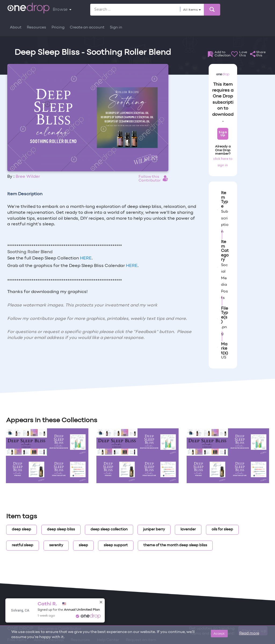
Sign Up (223, 134)
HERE (86, 258)
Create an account (87, 28)
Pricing (58, 28)
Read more (249, 633)
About (16, 28)
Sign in (116, 28)
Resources (37, 28)
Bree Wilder (28, 177)
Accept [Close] (219, 633)
